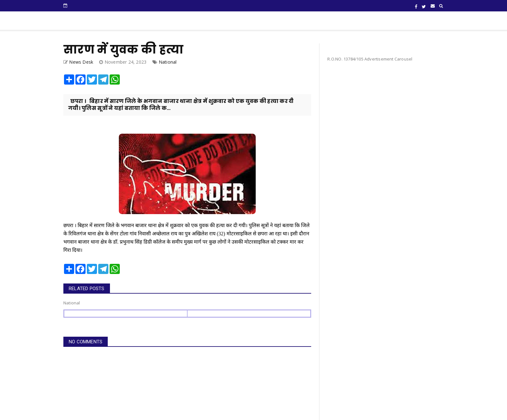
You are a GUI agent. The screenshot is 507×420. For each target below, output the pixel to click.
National (168, 62)
